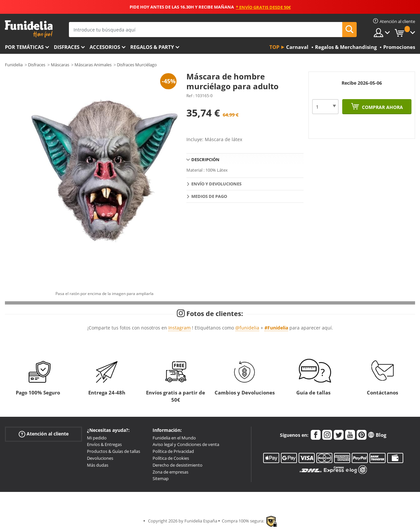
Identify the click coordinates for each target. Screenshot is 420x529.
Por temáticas (24, 47)
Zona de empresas (170, 472)
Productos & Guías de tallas (114, 451)
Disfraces (67, 47)
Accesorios (105, 47)
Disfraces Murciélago (137, 65)
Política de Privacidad (173, 451)
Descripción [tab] (205, 159)
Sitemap (161, 478)
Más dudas (98, 465)
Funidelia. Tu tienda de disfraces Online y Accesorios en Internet (29, 29)
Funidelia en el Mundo (174, 438)
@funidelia (247, 328)
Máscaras (60, 65)
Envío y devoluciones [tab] (216, 184)
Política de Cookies (171, 458)
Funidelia (14, 65)
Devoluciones (100, 458)
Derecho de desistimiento (178, 465)
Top (274, 47)
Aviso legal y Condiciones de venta (186, 444)
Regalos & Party (152, 47)
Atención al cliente (44, 434)
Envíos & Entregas (104, 444)
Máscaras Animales (93, 65)
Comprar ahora (382, 107)
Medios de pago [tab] (209, 196)
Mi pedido (97, 438)
